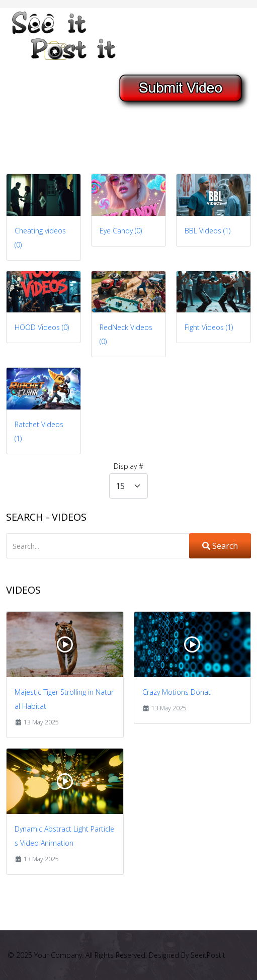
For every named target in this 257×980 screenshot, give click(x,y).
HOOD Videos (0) (42, 327)
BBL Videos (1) (207, 231)
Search (220, 546)
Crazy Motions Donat (177, 692)
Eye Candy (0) (121, 231)
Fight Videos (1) (209, 327)
